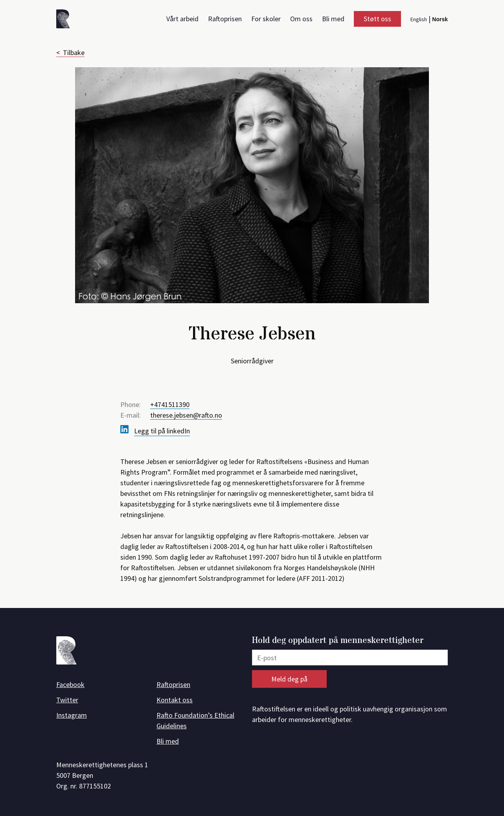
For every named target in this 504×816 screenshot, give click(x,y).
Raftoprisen (225, 19)
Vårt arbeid (182, 19)
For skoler (266, 19)
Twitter (67, 700)
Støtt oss (377, 19)
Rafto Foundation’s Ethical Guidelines (195, 720)
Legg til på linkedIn (162, 431)
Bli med (333, 19)
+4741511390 (170, 404)
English (419, 19)
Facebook (70, 684)
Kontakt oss (175, 700)
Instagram (72, 715)
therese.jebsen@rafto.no (186, 415)
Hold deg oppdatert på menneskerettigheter (338, 641)
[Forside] (66, 20)
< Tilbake (70, 52)
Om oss (301, 19)
